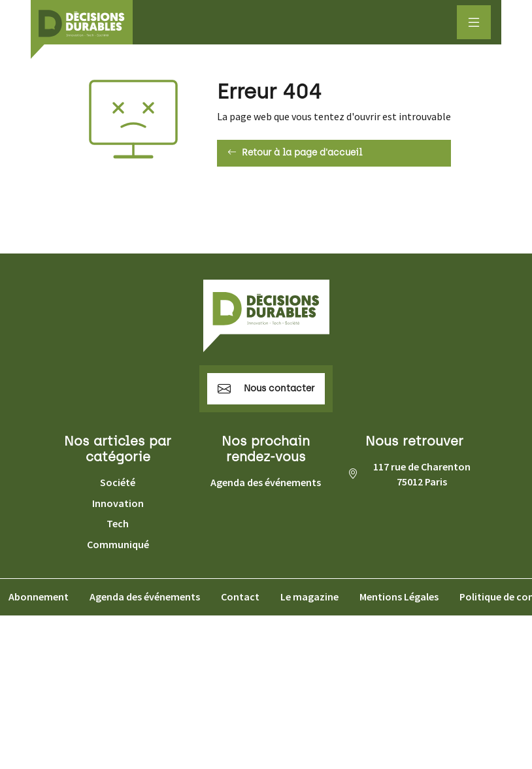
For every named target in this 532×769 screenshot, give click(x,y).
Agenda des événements (266, 482)
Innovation (118, 503)
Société (118, 482)
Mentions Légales (399, 597)
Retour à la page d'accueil (295, 153)
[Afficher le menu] (474, 22)
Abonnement (39, 597)
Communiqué (118, 544)
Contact (240, 597)
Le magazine (309, 597)
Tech (118, 523)
